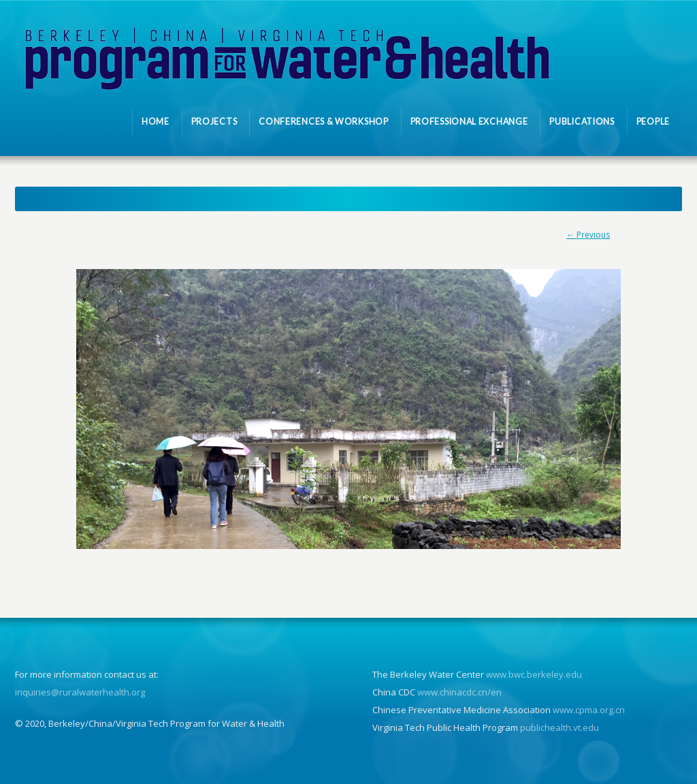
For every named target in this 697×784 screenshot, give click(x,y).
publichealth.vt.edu (560, 727)
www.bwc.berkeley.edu (534, 674)
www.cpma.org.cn (589, 710)
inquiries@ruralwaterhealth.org (80, 692)
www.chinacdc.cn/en (459, 692)
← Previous (588, 235)
